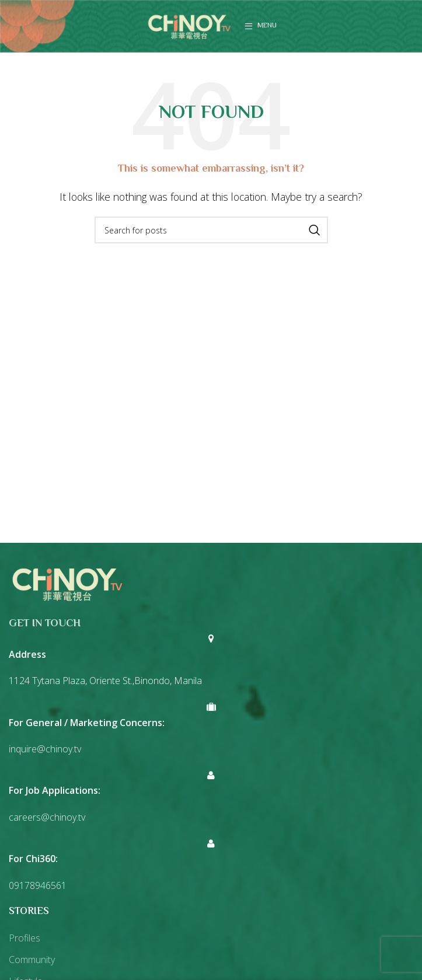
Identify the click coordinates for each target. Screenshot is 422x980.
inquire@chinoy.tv (45, 749)
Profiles (25, 938)
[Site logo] (189, 25)
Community (32, 960)
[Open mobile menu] (261, 26)
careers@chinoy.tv (47, 817)
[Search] (211, 230)
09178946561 (38, 885)
